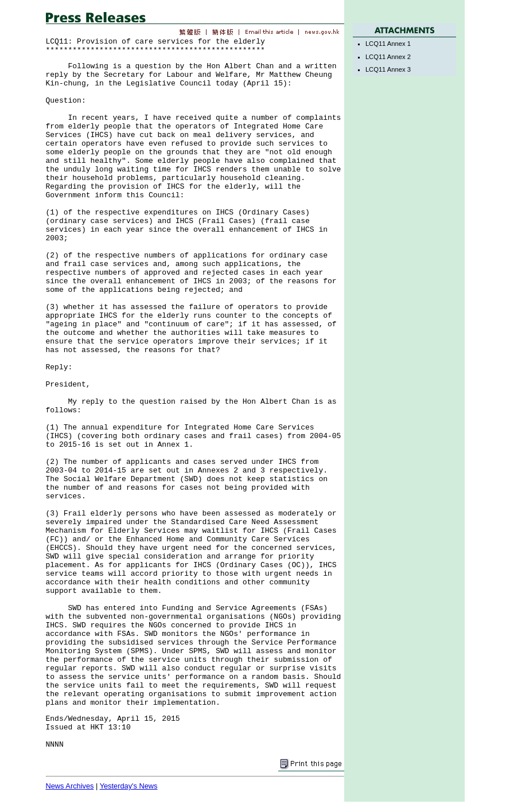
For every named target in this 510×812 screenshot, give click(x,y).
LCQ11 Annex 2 (388, 57)
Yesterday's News (129, 786)
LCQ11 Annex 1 (388, 44)
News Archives (70, 786)
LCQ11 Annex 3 (388, 69)
